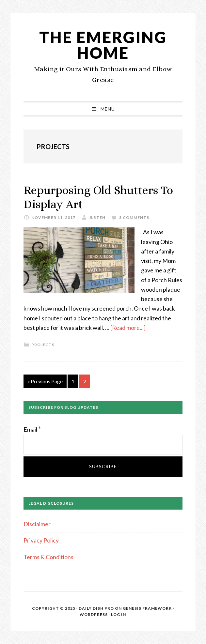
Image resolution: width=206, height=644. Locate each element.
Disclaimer (37, 524)
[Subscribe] (103, 467)
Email (32, 429)
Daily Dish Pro (96, 608)
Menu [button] (108, 109)
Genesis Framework (147, 608)
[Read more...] (128, 328)
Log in (119, 614)
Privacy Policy (41, 540)
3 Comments (134, 217)
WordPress (94, 614)
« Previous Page (45, 383)
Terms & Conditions (48, 557)
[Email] (103, 445)
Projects (43, 345)
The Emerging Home (103, 45)
